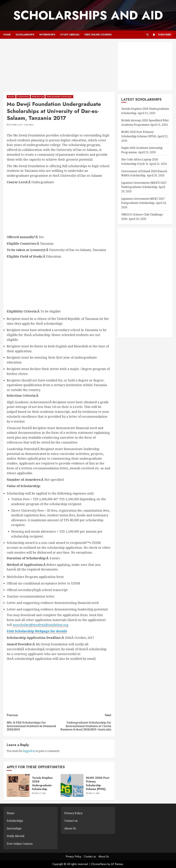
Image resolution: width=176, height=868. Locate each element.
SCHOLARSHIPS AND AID (88, 15)
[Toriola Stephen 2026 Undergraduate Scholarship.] (18, 785)
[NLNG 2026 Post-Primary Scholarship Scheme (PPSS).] (72, 785)
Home (7, 35)
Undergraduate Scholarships (59, 97)
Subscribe (161, 35)
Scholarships (25, 35)
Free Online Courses (98, 35)
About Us (70, 828)
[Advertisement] (59, 67)
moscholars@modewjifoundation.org (41, 625)
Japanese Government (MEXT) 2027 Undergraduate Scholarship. (144, 185)
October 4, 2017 (16, 125)
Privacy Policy (73, 813)
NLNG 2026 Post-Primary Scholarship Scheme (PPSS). (98, 783)
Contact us (71, 821)
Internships (47, 35)
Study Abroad (70, 35)
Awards (11, 97)
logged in (29, 751)
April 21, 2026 (40, 793)
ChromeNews (99, 864)
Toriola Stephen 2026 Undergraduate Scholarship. (42, 783)
